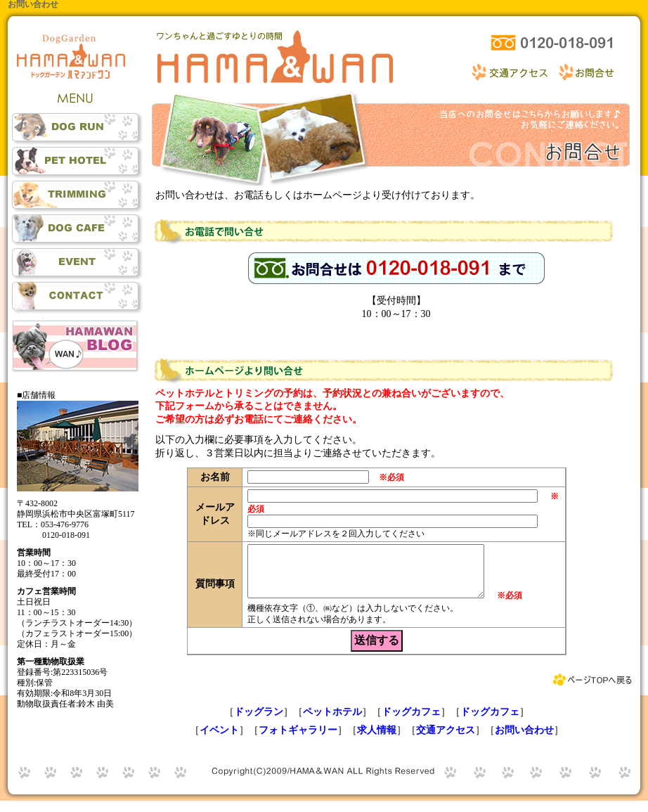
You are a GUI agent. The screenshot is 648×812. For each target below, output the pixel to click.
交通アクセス (446, 741)
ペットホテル (332, 722)
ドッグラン (259, 722)
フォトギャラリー (298, 741)
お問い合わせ (524, 741)
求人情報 (377, 741)
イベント (219, 741)
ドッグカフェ (411, 722)
